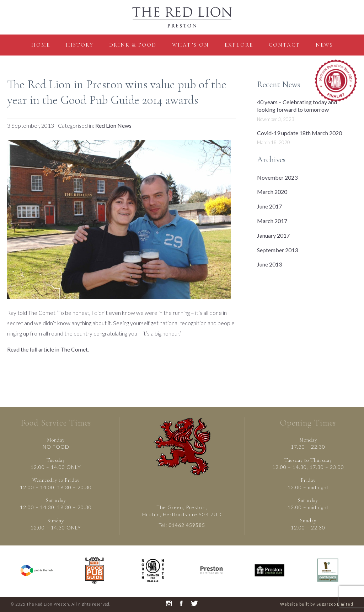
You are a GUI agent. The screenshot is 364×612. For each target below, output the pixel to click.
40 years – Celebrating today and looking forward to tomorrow (297, 106)
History (80, 45)
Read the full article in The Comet (47, 349)
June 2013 (269, 264)
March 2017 (272, 221)
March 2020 (272, 192)
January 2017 (273, 235)
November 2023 (277, 177)
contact (284, 45)
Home (41, 45)
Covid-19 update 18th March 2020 (299, 133)
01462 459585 (187, 525)
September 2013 (277, 250)
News (324, 45)
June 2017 (269, 206)
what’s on (191, 45)
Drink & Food (133, 45)
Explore (239, 45)
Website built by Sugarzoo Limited (317, 604)
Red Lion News (113, 125)
